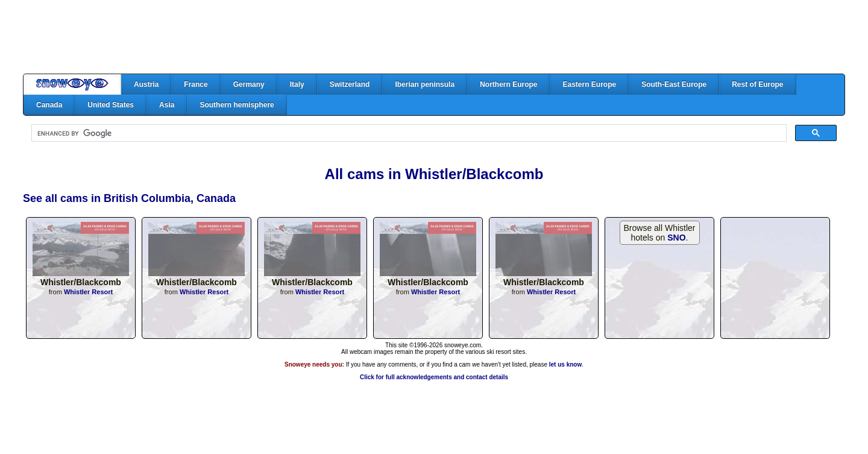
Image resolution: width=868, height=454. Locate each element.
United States (111, 105)
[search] (408, 133)
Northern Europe (508, 84)
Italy (297, 84)
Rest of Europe (757, 84)
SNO (676, 238)
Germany (249, 84)
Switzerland (350, 84)
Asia (167, 105)
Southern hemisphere (237, 105)
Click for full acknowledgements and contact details (434, 377)
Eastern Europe (589, 84)
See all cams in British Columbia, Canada (129, 198)
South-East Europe (674, 84)
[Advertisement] (434, 37)
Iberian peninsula (425, 84)
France (196, 84)
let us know (565, 364)
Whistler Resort (88, 292)
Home (72, 84)
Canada (49, 105)
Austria (146, 84)
